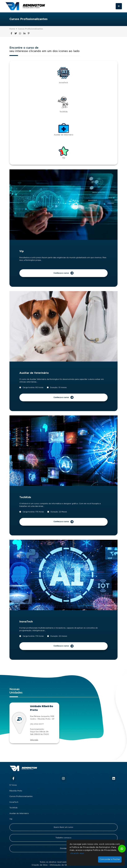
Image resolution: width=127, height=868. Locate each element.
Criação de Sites (40, 865)
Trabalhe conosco (63, 838)
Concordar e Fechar (110, 859)
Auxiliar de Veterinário (19, 813)
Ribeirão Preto (16, 791)
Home (12, 29)
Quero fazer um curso (63, 827)
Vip (11, 819)
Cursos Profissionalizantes (30, 29)
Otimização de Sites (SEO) (63, 865)
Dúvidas (63, 848)
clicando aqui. (77, 853)
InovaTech (14, 802)
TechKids (13, 808)
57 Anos (13, 785)
